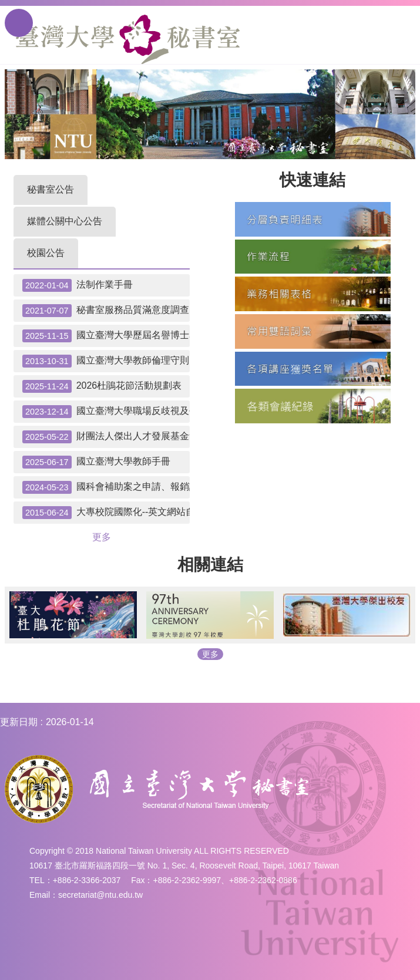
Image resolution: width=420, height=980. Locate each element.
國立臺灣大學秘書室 (128, 39)
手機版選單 (19, 23)
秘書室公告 (51, 189)
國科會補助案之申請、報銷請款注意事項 (106, 487)
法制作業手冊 (78, 285)
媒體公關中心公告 (65, 221)
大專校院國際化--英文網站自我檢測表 (106, 513)
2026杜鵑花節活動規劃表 (102, 386)
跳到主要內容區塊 (6, 6)
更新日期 (19, 722)
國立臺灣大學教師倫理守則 (106, 361)
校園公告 (46, 253)
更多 (102, 537)
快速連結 (313, 180)
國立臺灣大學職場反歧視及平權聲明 (106, 412)
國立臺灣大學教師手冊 (96, 462)
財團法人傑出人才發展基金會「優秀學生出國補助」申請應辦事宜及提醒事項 (106, 437)
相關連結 (210, 565)
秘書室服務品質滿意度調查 (106, 311)
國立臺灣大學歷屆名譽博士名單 (106, 336)
